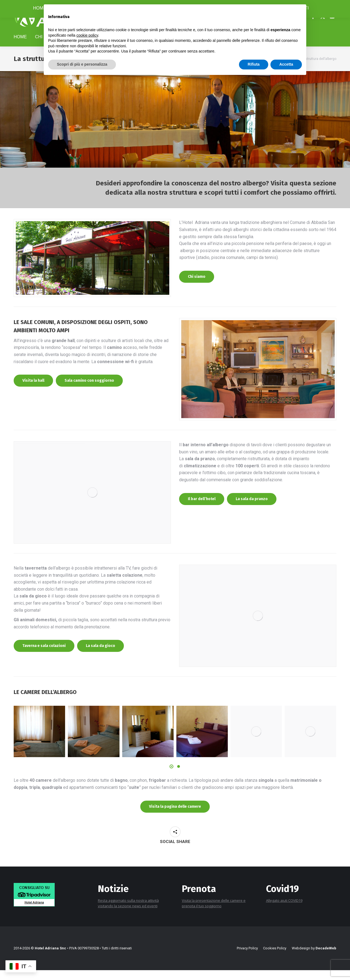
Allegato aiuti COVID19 (284, 915)
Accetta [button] (286, 64)
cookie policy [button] (87, 35)
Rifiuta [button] (254, 64)
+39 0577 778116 (30, 5)
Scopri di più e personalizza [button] (82, 64)
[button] (171, 781)
